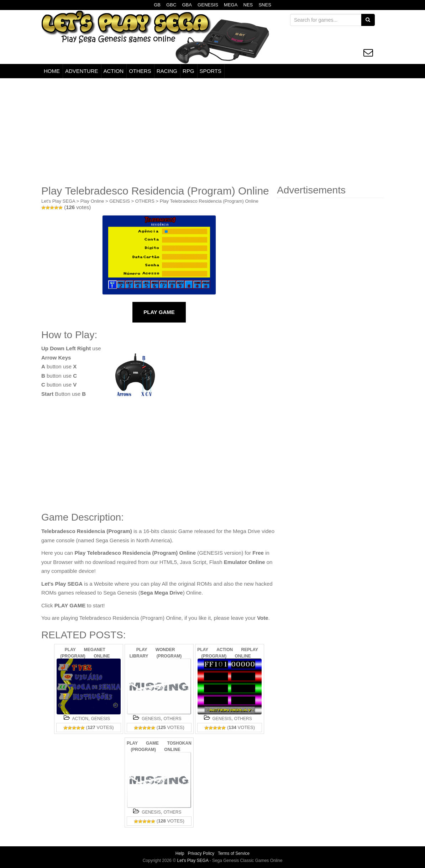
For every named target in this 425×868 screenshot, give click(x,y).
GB (157, 5)
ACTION (114, 71)
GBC (171, 5)
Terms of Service (234, 853)
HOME (52, 71)
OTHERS (140, 71)
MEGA (231, 5)
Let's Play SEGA (58, 201)
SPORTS (211, 71)
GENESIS (208, 5)
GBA (187, 5)
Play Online (92, 201)
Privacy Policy (201, 853)
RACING (167, 71)
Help (180, 853)
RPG (188, 71)
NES (248, 5)
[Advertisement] (213, 132)
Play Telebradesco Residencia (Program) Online (209, 201)
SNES (265, 5)
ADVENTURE (82, 71)
